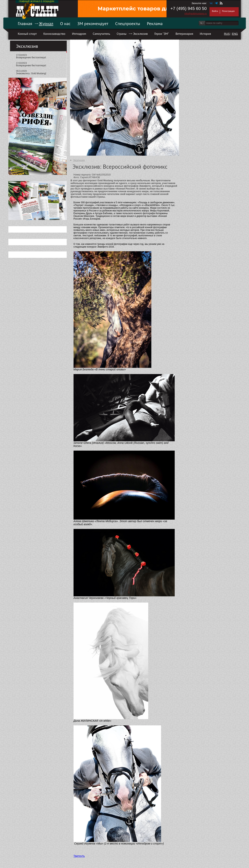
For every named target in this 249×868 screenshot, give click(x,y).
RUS (227, 34)
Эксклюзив (140, 34)
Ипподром (79, 34)
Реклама (155, 24)
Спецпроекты (128, 24)
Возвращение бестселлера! (31, 58)
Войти (215, 11)
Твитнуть (79, 856)
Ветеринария (184, 34)
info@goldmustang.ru (196, 14)
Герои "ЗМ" (162, 34)
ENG (235, 34)
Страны (122, 34)
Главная (25, 24)
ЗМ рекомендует (93, 24)
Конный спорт (27, 34)
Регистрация (228, 11)
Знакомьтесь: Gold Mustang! (31, 73)
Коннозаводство (54, 34)
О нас (65, 24)
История (205, 34)
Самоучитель (101, 34)
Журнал (46, 24)
